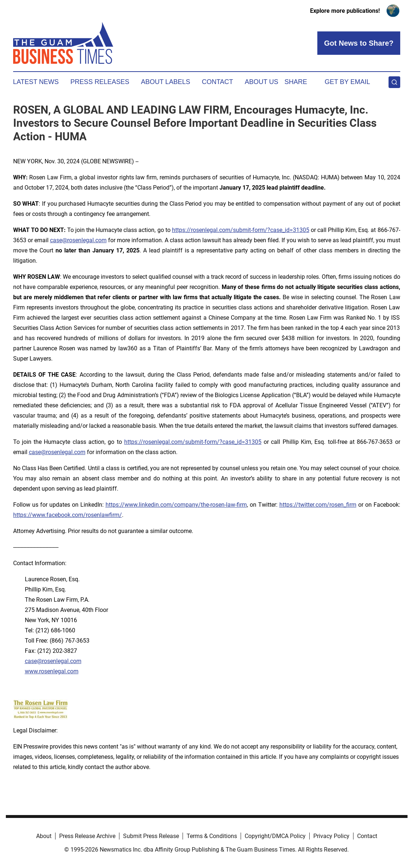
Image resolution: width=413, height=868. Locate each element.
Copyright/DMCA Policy (275, 836)
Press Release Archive (87, 836)
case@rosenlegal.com (78, 240)
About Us (261, 82)
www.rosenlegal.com (52, 671)
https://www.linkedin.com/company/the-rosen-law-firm (176, 505)
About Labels (166, 82)
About (44, 836)
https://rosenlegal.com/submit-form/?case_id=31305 (241, 230)
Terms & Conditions (212, 836)
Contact (218, 82)
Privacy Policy (331, 836)
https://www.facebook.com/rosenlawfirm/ (68, 515)
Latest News (36, 82)
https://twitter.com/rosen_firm (318, 505)
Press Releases (100, 82)
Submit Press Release (151, 836)
